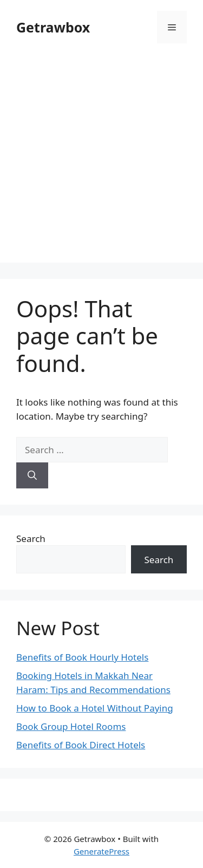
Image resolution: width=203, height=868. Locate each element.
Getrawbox (53, 27)
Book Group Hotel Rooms (71, 726)
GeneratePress (101, 851)
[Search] (32, 475)
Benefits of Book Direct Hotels (81, 745)
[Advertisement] (101, 161)
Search (31, 539)
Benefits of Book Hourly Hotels (82, 657)
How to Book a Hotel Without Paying (95, 708)
